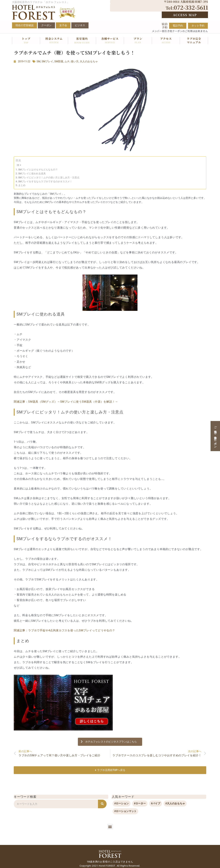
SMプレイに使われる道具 (32, 173)
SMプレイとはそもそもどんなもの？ (38, 170)
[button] (110, 827)
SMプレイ (47, 61)
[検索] (102, 804)
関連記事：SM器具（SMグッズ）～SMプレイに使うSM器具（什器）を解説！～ (66, 402)
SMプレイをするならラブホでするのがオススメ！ (45, 181)
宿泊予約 (165, 26)
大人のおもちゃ (89, 61)
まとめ (22, 185)
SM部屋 (59, 61)
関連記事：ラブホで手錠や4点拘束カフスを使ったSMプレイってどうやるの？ (64, 630)
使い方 (75, 61)
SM (38, 61)
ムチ (67, 61)
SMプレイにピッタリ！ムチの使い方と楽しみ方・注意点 (49, 177)
